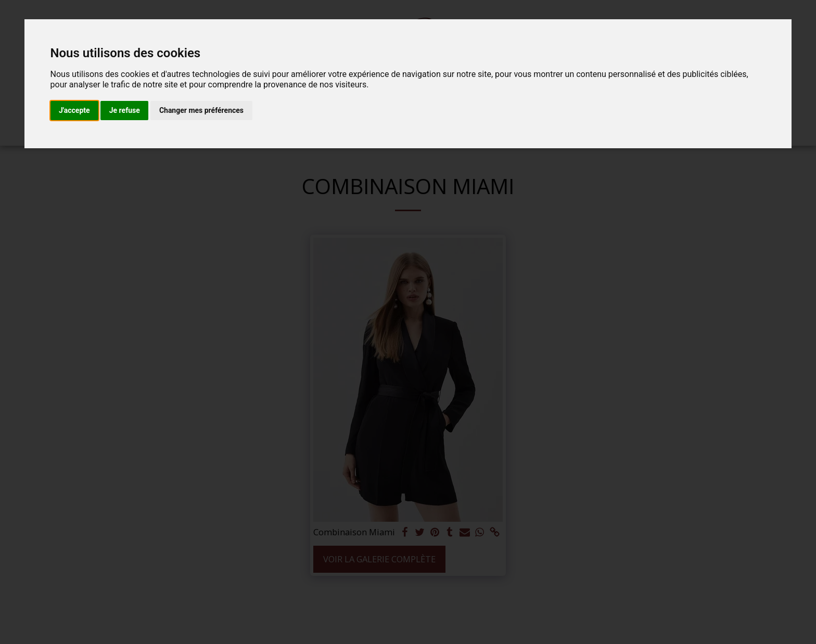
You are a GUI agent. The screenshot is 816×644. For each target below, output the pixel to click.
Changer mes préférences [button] (201, 110)
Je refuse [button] (125, 110)
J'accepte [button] (74, 110)
